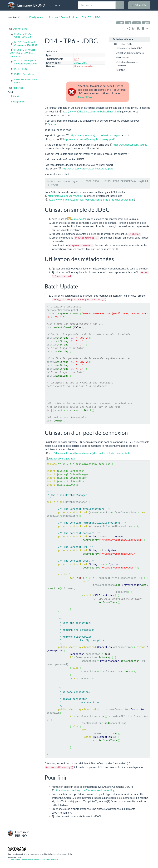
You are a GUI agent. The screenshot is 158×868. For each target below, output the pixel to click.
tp (129, 23)
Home (57, 5)
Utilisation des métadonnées (130, 53)
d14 (121, 23)
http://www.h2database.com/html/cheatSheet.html (91, 111)
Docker (52, 124)
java (137, 23)
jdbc (147, 23)
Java (77, 63)
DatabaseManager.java (61, 458)
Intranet (15, 96)
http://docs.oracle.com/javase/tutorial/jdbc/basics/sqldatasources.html (89, 453)
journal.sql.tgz (78, 219)
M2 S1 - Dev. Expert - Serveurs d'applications (26, 62)
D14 (77, 59)
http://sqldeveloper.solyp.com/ (65, 196)
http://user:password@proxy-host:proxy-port (95, 135)
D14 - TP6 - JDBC (91, 17)
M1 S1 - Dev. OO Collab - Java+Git (23, 35)
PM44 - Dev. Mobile (24, 74)
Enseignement (36, 17)
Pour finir (120, 70)
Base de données (84, 66)
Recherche (18, 88)
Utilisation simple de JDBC (129, 48)
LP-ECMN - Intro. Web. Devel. (26, 81)
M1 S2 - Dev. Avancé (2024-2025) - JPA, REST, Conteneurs (22, 53)
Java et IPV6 (85, 97)
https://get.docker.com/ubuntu (130, 145)
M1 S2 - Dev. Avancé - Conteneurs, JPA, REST (26, 44)
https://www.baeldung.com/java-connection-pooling (85, 790)
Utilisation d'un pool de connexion (127, 64)
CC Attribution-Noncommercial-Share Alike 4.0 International (33, 860)
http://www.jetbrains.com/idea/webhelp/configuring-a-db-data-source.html (91, 200)
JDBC (84, 63)
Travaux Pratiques (70, 17)
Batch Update (123, 58)
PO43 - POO (21, 69)
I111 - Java (52, 17)
